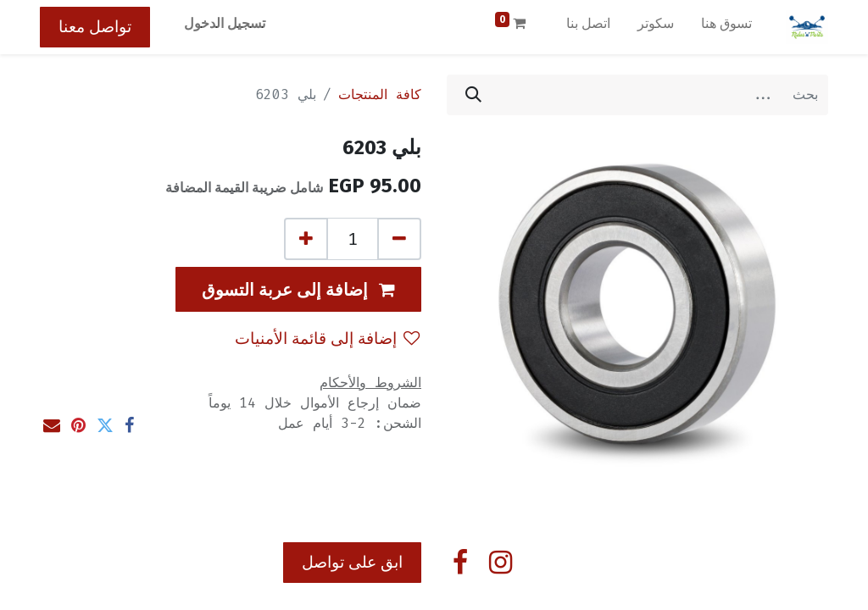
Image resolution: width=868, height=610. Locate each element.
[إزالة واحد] (399, 239)
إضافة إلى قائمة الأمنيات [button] (327, 338)
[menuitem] (726, 27)
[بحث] (473, 95)
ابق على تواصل (352, 562)
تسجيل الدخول (225, 23)
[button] (298, 289)
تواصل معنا (95, 27)
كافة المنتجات (380, 94)
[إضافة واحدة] (306, 239)
